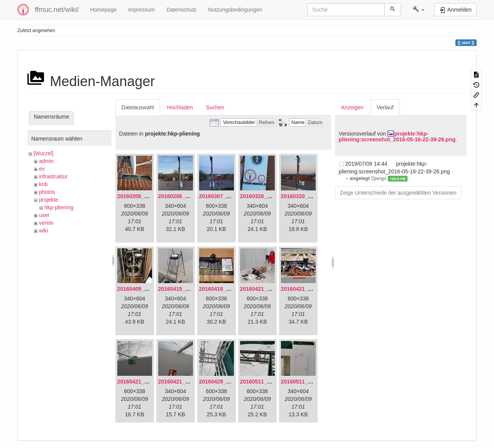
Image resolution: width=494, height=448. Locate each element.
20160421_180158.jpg (145, 382)
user (44, 215)
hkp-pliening (59, 207)
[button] (419, 10)
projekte (49, 200)
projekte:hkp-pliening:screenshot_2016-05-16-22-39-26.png (397, 137)
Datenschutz (181, 10)
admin (46, 161)
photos (47, 192)
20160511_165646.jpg (267, 382)
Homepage (104, 10)
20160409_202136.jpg (145, 289)
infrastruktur (53, 176)
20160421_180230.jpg (186, 382)
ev (42, 169)
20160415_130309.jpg (186, 289)
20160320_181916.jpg (267, 196)
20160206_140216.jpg (186, 196)
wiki (43, 231)
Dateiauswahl (138, 107)
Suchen (215, 107)
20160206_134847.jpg (145, 196)
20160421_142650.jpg (267, 289)
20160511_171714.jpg (308, 382)
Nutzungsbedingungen (235, 10)
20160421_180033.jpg (308, 289)
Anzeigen (352, 107)
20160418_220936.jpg (227, 289)
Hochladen (180, 107)
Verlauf (385, 107)
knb (43, 184)
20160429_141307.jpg (227, 382)
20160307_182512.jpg (227, 196)
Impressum (141, 10)
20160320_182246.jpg (308, 196)
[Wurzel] (43, 153)
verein (46, 223)
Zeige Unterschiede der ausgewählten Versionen (398, 193)
